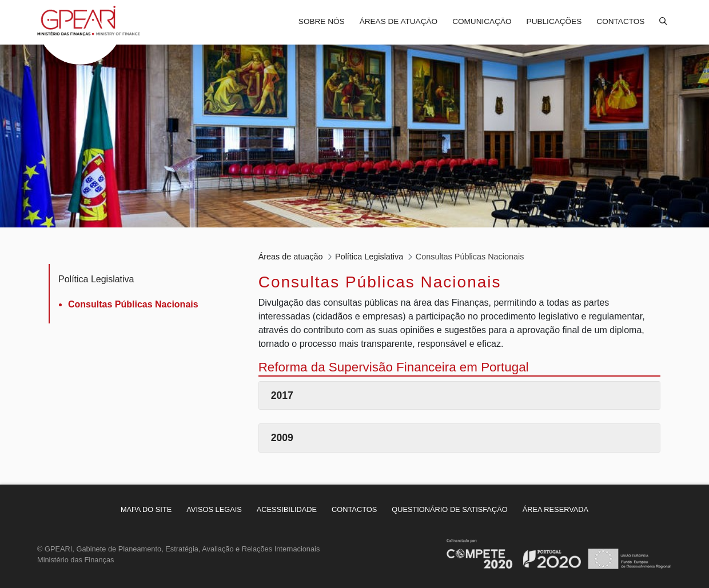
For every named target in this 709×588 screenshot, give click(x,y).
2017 (282, 395)
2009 (282, 438)
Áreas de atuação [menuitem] (399, 21)
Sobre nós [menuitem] (322, 21)
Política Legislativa (96, 279)
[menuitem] (146, 509)
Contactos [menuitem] (620, 21)
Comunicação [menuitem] (482, 21)
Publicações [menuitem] (554, 21)
